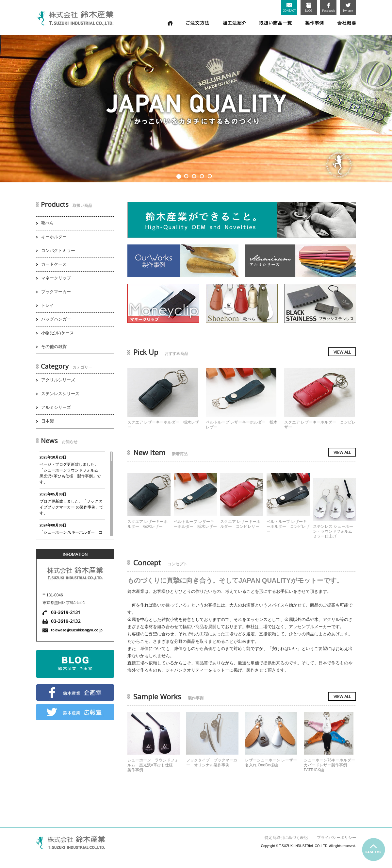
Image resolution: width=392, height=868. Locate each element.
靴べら (48, 223)
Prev (8, 107)
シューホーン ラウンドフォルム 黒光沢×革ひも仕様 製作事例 (153, 765)
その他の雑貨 (54, 347)
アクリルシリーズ (58, 380)
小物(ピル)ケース (57, 333)
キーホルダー (54, 237)
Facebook (328, 8)
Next (384, 107)
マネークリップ (56, 278)
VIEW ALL (342, 352)
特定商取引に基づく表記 (286, 838)
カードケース (54, 264)
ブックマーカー (56, 292)
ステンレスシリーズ (60, 394)
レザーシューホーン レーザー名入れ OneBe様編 (271, 763)
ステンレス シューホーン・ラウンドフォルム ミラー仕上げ (335, 531)
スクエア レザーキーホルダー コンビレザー (240, 524)
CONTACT (289, 8)
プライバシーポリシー (336, 838)
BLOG (309, 8)
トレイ (48, 305)
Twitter (348, 8)
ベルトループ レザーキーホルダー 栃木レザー (195, 524)
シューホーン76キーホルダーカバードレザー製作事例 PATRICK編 (329, 765)
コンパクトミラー (58, 250)
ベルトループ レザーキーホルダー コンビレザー (288, 526)
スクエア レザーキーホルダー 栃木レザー (147, 524)
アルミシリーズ (56, 407)
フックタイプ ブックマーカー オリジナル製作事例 (212, 763)
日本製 (48, 421)
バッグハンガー (56, 319)
